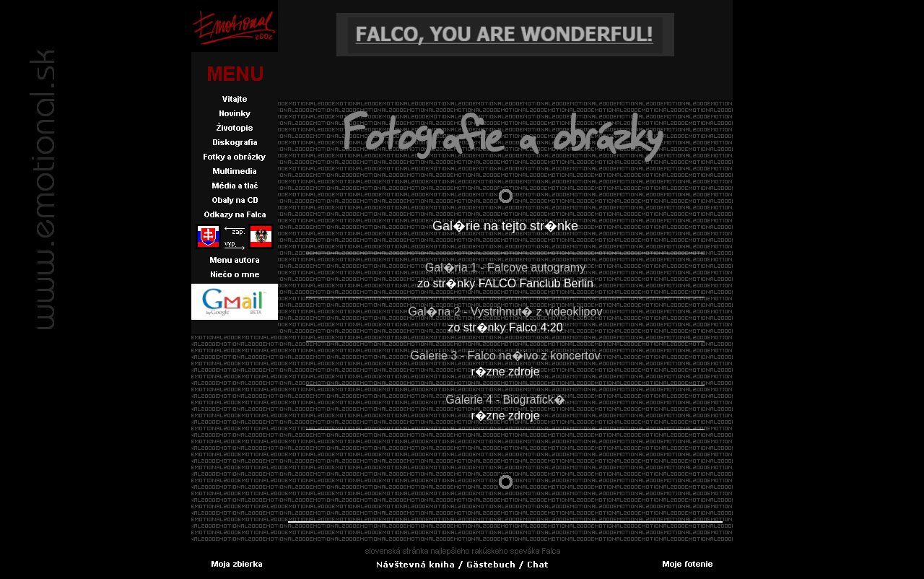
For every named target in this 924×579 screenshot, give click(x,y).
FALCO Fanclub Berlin (536, 283)
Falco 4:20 (536, 327)
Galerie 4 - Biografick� (505, 400)
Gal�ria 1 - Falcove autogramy (505, 267)
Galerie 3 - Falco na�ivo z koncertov (505, 356)
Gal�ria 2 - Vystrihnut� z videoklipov (506, 312)
